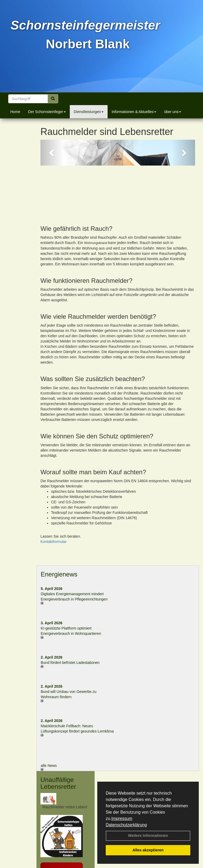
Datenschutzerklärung (126, 825)
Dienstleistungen (89, 112)
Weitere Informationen (148, 836)
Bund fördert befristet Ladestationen (70, 616)
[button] (52, 153)
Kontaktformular (54, 495)
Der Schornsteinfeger (47, 112)
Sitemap (161, 865)
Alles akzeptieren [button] (148, 850)
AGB (146, 865)
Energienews (59, 528)
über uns (173, 112)
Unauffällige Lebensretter (58, 737)
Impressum (122, 818)
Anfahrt (132, 865)
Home (15, 112)
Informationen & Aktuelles (134, 112)
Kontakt (54, 865)
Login (39, 865)
